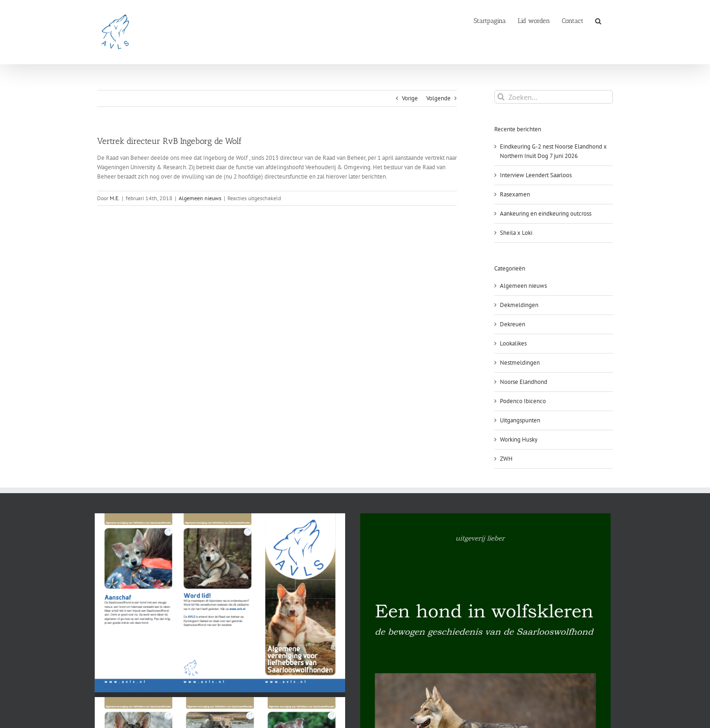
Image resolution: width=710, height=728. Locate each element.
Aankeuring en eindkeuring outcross (546, 214)
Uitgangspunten (520, 420)
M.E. (115, 198)
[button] (598, 20)
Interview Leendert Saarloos (536, 175)
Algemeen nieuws (200, 198)
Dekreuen (513, 324)
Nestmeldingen (520, 363)
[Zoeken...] (554, 97)
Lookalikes (513, 343)
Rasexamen (515, 194)
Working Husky (519, 439)
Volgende (438, 98)
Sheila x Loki (516, 233)
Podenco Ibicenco (523, 401)
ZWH (506, 459)
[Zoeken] (501, 97)
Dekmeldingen (519, 305)
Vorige (410, 98)
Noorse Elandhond (524, 382)
